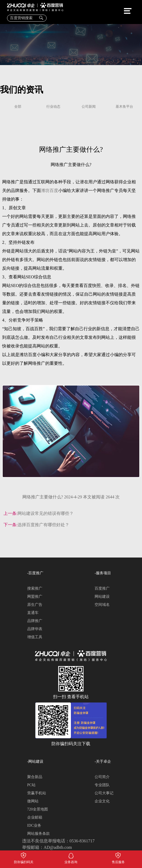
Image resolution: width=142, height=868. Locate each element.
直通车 (33, 613)
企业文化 (102, 801)
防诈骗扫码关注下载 (24, 855)
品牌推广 (35, 621)
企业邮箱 (35, 817)
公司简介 (102, 777)
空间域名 (102, 605)
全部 (18, 107)
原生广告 (35, 605)
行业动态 (53, 107)
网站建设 (102, 597)
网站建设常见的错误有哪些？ (46, 513)
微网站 (33, 801)
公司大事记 (104, 793)
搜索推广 (35, 588)
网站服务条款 (39, 834)
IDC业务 (34, 825)
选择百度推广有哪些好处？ (43, 525)
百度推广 (102, 588)
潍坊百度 (50, 191)
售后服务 (118, 855)
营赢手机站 (37, 793)
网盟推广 (35, 597)
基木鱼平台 (124, 107)
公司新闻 (89, 107)
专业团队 (102, 785)
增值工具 (35, 637)
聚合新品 (35, 777)
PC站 (31, 785)
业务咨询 (71, 855)
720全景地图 (38, 809)
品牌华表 (35, 629)
